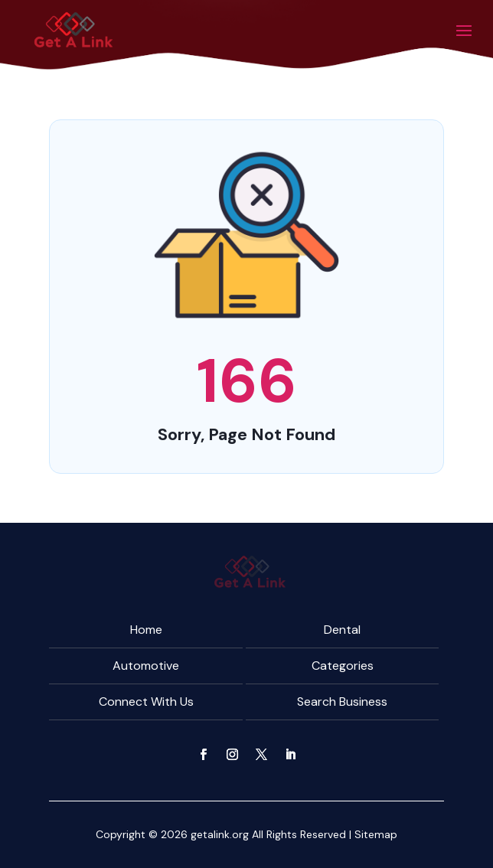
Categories (343, 666)
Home (146, 630)
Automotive (146, 666)
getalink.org (220, 834)
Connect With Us (146, 702)
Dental (342, 630)
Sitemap (376, 834)
